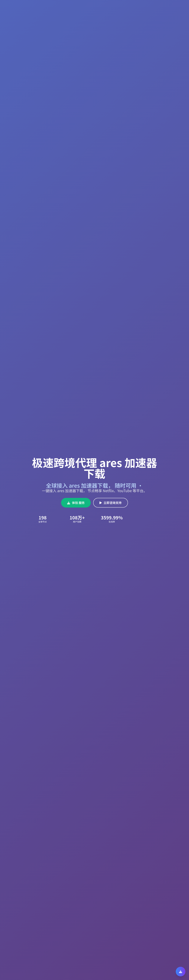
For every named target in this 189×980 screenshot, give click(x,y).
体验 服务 (76, 503)
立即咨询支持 (111, 503)
